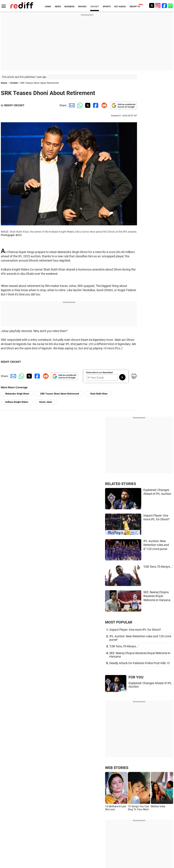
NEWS (58, 6)
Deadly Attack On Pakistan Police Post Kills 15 (140, 663)
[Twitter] (152, 5)
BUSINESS (69, 6)
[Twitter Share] (87, 105)
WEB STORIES (117, 768)
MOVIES (82, 6)
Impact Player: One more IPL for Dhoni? (135, 630)
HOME (48, 6)
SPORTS (107, 6)
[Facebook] (164, 5)
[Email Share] (71, 105)
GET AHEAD (120, 6)
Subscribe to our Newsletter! (100, 372)
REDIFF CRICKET (14, 105)
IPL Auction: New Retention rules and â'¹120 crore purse (156, 545)
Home (4, 83)
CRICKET (95, 6)
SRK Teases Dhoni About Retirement (60, 394)
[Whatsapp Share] (79, 105)
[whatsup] (171, 5)
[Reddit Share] (103, 105)
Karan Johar (46, 402)
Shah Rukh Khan (99, 394)
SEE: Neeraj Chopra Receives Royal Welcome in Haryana (157, 596)
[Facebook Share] (95, 105)
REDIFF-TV (135, 6)
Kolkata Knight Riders (17, 402)
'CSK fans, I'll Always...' (158, 567)
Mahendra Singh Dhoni (17, 394)
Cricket (14, 83)
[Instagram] (158, 5)
